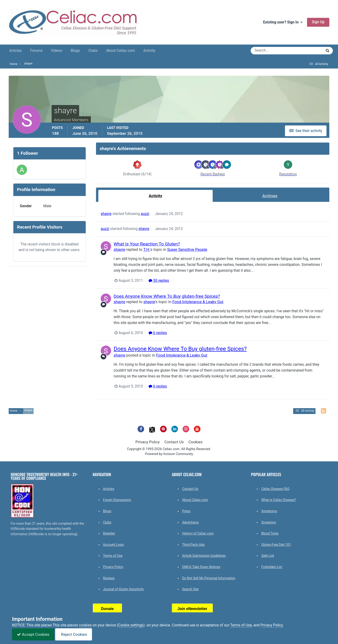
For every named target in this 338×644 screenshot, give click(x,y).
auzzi (145, 214)
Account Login (114, 545)
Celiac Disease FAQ (275, 489)
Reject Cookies (74, 634)
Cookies (196, 442)
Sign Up (318, 22)
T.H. (146, 249)
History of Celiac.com (198, 533)
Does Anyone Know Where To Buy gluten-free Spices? (167, 296)
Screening (269, 522)
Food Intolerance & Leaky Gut (198, 302)
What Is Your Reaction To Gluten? (147, 244)
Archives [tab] (270, 196)
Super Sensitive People (187, 249)
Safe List (268, 556)
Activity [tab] (156, 196)
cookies (85, 625)
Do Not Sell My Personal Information (209, 578)
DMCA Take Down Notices (201, 567)
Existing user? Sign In (283, 22)
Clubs (93, 51)
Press (186, 511)
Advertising (190, 522)
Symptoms (269, 511)
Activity (149, 51)
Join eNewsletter (192, 609)
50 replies (159, 281)
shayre (106, 214)
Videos (57, 51)
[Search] (270, 51)
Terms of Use (113, 556)
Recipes (109, 578)
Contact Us (174, 442)
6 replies (158, 333)
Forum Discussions (117, 500)
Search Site (190, 589)
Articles (16, 51)
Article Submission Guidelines (204, 556)
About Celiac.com (121, 51)
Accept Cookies (33, 634)
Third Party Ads (193, 545)
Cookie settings (131, 625)
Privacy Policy (148, 442)
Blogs (75, 51)
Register (109, 533)
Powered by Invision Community (169, 454)
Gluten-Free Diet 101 (276, 545)
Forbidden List (272, 567)
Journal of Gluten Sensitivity (123, 589)
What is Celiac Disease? (279, 500)
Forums (36, 51)
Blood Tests (270, 533)
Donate (107, 609)
